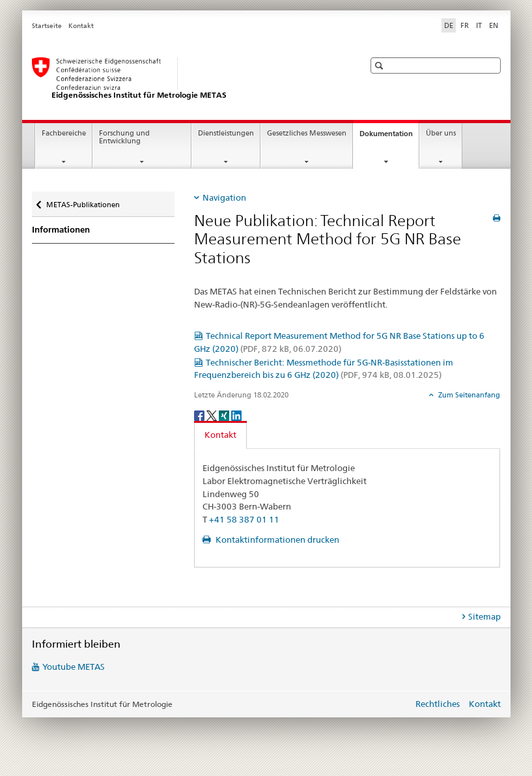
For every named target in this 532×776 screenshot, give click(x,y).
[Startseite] (185, 79)
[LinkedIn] (236, 415)
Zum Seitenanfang (468, 395)
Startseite (47, 26)
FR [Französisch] (465, 25)
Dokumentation (389, 137)
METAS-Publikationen (83, 200)
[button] (381, 65)
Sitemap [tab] (484, 616)
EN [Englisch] (494, 25)
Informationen (61, 230)
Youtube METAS (74, 667)
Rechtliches (438, 704)
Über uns (441, 133)
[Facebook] (200, 415)
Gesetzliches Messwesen (307, 133)
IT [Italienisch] (479, 25)
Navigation (224, 197)
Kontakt (81, 26)
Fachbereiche (64, 133)
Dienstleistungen (226, 133)
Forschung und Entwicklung (124, 137)
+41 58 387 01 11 (244, 519)
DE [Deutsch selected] (449, 25)
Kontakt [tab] (220, 435)
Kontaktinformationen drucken (276, 539)
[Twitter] (213, 415)
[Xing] (225, 415)
